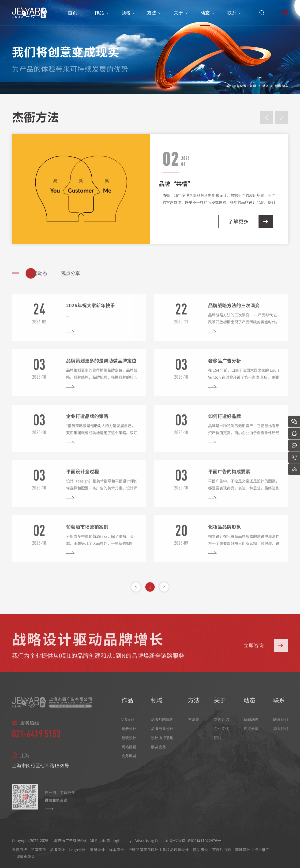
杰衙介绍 (221, 725)
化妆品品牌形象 (225, 532)
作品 (99, 17)
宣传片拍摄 (221, 849)
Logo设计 (77, 849)
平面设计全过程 (82, 477)
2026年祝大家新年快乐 (90, 311)
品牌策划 (38, 849)
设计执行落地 (162, 743)
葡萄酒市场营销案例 (87, 532)
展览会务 (158, 752)
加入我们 (281, 734)
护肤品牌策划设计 (143, 849)
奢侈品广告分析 (225, 366)
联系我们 (281, 725)
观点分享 (251, 734)
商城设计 (243, 849)
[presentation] (266, 117)
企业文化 (221, 734)
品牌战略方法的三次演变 (234, 311)
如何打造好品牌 (225, 421)
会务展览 (129, 761)
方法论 (194, 725)
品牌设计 (57, 849)
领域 (126, 17)
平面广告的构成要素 (229, 477)
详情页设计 (26, 856)
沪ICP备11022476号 (204, 840)
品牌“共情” (176, 183)
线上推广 (262, 849)
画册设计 (129, 734)
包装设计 (129, 743)
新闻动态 (281, 86)
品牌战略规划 (162, 725)
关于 (178, 17)
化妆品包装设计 (176, 849)
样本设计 (116, 849)
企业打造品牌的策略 (87, 421)
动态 (205, 17)
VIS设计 (128, 725)
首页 (72, 17)
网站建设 (129, 752)
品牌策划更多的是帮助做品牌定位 (101, 366)
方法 (152, 17)
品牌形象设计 (162, 734)
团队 (218, 743)
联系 (232, 17)
